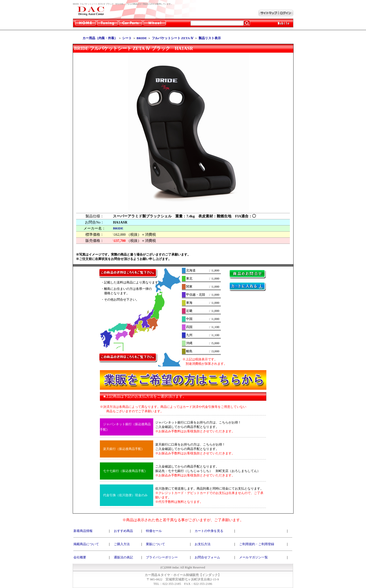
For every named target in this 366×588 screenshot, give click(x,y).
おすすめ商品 (123, 531)
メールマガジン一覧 (254, 557)
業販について (155, 544)
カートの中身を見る (209, 531)
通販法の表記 (123, 557)
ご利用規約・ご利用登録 (257, 544)
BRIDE (118, 228)
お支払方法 (203, 544)
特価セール (154, 531)
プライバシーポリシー (162, 557)
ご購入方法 (122, 544)
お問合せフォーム (207, 557)
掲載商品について (86, 544)
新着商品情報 (83, 531)
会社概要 (80, 557)
